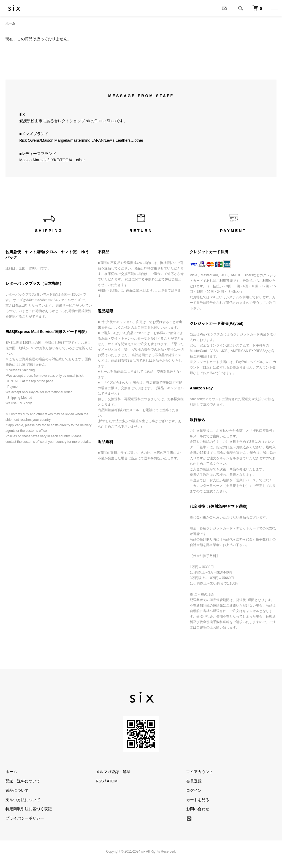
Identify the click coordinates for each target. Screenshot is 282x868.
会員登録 (194, 781)
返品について (17, 790)
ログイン (194, 790)
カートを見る (198, 800)
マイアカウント (200, 772)
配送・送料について (23, 781)
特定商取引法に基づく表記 (29, 809)
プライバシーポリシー (25, 818)
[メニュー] (274, 8)
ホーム (10, 23)
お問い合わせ (198, 809)
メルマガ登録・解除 (113, 772)
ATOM (112, 781)
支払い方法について (23, 800)
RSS (100, 781)
